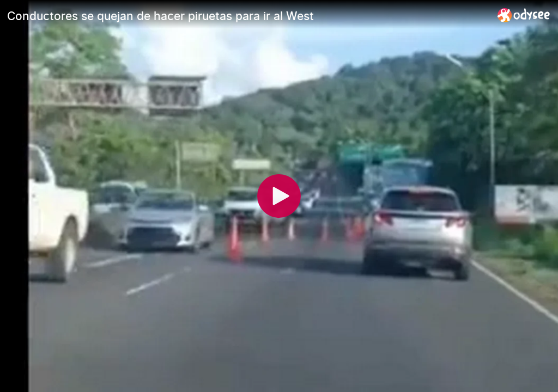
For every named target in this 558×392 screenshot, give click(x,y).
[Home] (524, 15)
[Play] (279, 196)
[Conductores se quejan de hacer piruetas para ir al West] (248, 16)
